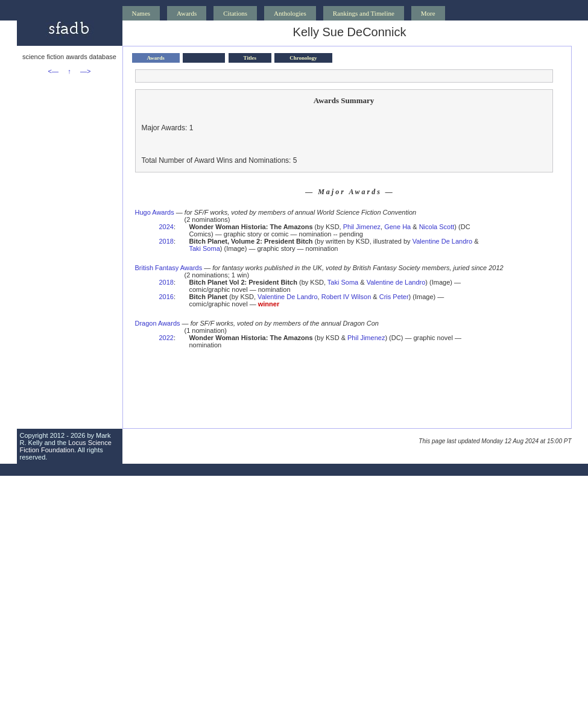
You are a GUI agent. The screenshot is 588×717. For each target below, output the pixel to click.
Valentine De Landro (442, 241)
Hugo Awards (155, 212)
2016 (166, 297)
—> (85, 71)
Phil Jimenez (362, 227)
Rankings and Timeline (364, 13)
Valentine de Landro (396, 282)
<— (53, 71)
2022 (166, 338)
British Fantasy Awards (169, 268)
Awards (187, 13)
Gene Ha (397, 227)
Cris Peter (394, 297)
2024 (166, 227)
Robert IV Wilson (346, 297)
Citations (235, 13)
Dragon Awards (158, 323)
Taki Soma (204, 248)
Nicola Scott (437, 227)
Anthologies (290, 13)
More (428, 13)
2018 (166, 241)
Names (141, 13)
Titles (250, 58)
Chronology (303, 58)
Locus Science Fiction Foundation (66, 446)
